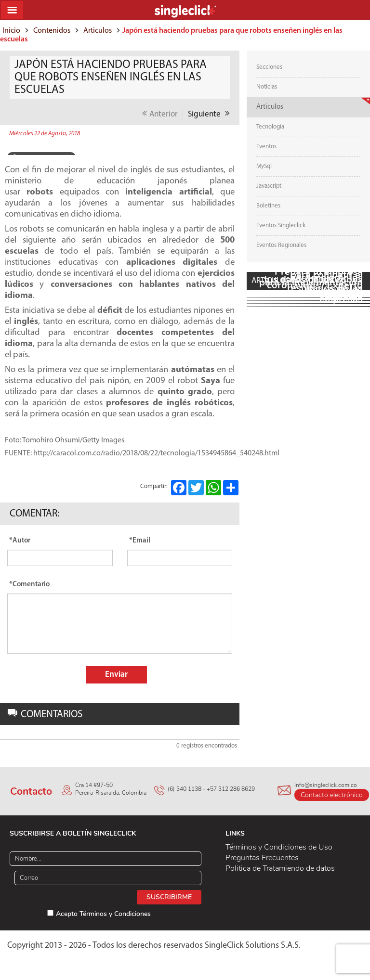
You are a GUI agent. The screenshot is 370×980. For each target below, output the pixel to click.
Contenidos (52, 31)
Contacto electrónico (332, 795)
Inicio (11, 31)
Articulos (98, 31)
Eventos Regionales (281, 245)
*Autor (20, 541)
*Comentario (29, 585)
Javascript (269, 186)
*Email (140, 541)
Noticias (267, 87)
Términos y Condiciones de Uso (279, 847)
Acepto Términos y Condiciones (103, 914)
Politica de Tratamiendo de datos (280, 868)
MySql (264, 166)
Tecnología (270, 127)
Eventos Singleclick (281, 226)
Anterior (160, 114)
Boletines (268, 206)
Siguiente (209, 114)
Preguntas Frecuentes (262, 858)
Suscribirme (169, 897)
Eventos (266, 147)
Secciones (269, 67)
